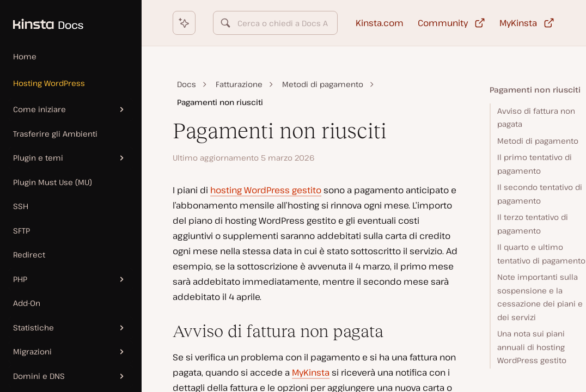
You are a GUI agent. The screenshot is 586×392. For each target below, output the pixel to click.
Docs (187, 84)
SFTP (22, 231)
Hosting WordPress (49, 83)
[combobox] (275, 23)
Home (25, 56)
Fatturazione (239, 84)
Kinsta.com (380, 23)
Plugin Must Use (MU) (53, 182)
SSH (21, 206)
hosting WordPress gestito (266, 190)
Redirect (29, 255)
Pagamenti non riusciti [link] (220, 102)
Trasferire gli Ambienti (55, 134)
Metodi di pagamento (323, 84)
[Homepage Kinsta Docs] (42, 19)
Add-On (27, 303)
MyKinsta (311, 372)
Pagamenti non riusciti (535, 90)
